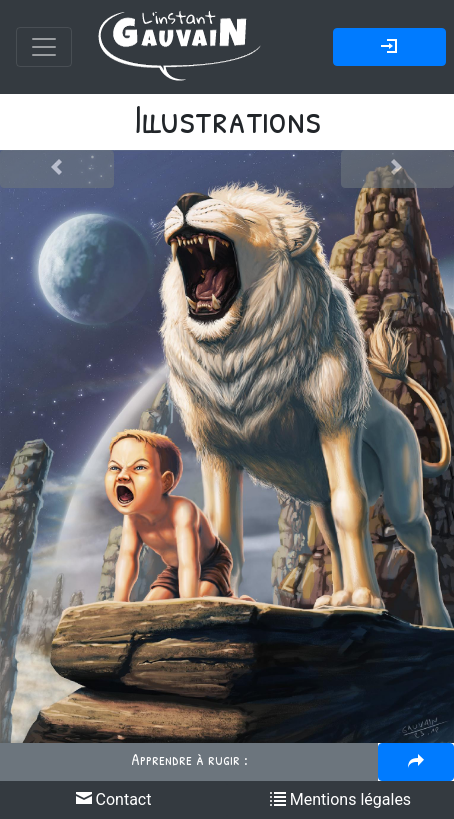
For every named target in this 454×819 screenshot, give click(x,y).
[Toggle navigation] (44, 47)
